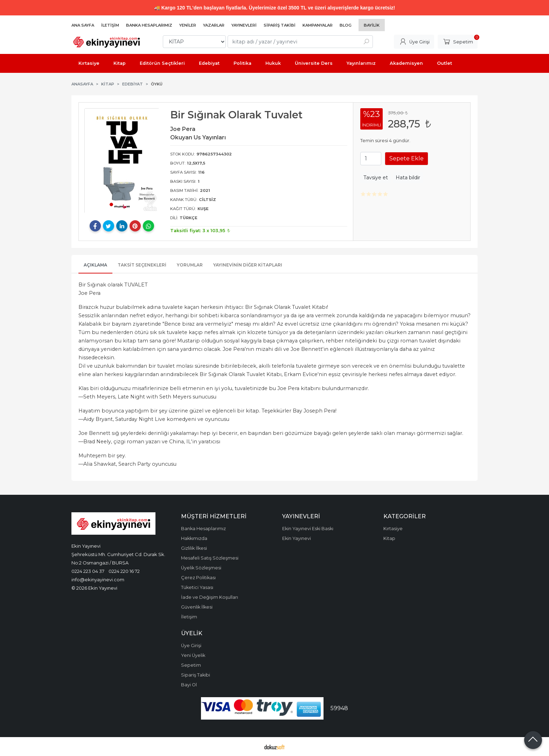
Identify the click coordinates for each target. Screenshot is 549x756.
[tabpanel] (122, 161)
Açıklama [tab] (95, 265)
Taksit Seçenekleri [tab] (142, 265)
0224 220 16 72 (124, 571)
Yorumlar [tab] (190, 265)
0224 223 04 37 (88, 571)
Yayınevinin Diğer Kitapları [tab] (248, 265)
